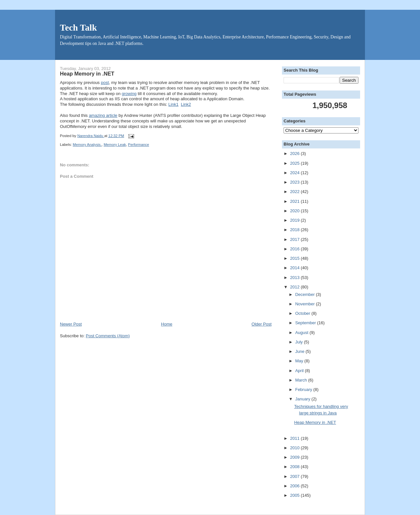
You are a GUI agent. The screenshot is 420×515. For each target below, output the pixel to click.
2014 (295, 268)
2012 (295, 287)
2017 (295, 239)
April (300, 371)
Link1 (173, 104)
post (105, 83)
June (301, 351)
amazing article (103, 115)
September (306, 323)
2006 (295, 486)
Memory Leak (115, 145)
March (302, 380)
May (300, 361)
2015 (295, 258)
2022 (295, 192)
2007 (295, 476)
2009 (295, 457)
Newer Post (71, 324)
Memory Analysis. (87, 145)
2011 (295, 438)
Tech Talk (78, 28)
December (306, 294)
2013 (295, 278)
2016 (295, 249)
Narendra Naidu (91, 136)
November (306, 304)
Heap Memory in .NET (315, 422)
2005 (295, 495)
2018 (295, 230)
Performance (139, 145)
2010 (295, 448)
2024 (295, 173)
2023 (295, 182)
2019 (295, 220)
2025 (295, 163)
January (303, 399)
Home (167, 324)
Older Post (262, 324)
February (304, 390)
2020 (295, 211)
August (302, 333)
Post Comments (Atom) (108, 336)
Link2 (186, 104)
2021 (295, 201)
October (303, 313)
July (300, 342)
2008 (295, 467)
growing (129, 94)
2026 (295, 153)
